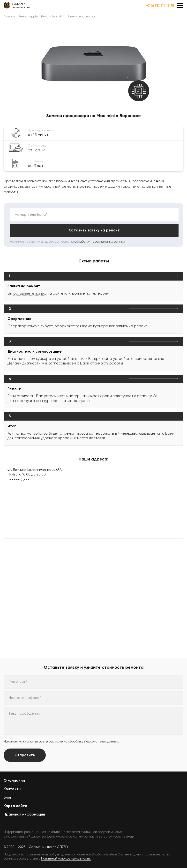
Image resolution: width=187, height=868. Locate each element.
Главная (9, 16)
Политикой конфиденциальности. (66, 858)
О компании (14, 780)
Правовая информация (24, 814)
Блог (8, 797)
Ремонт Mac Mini (53, 16)
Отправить (25, 755)
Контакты (12, 789)
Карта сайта (15, 806)
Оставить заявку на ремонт (94, 230)
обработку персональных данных (100, 241)
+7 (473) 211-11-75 (160, 6)
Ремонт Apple (28, 16)
